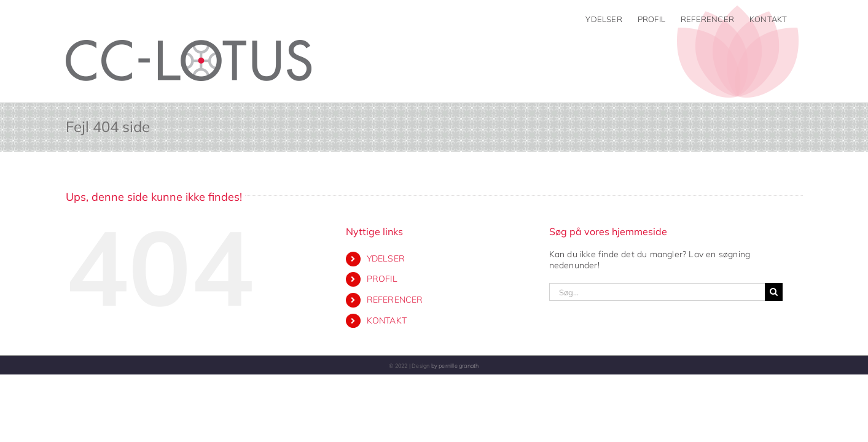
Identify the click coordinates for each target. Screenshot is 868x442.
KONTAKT (387, 320)
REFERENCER (395, 300)
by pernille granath (455, 366)
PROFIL (382, 279)
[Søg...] (657, 292)
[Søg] (774, 292)
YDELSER (386, 258)
